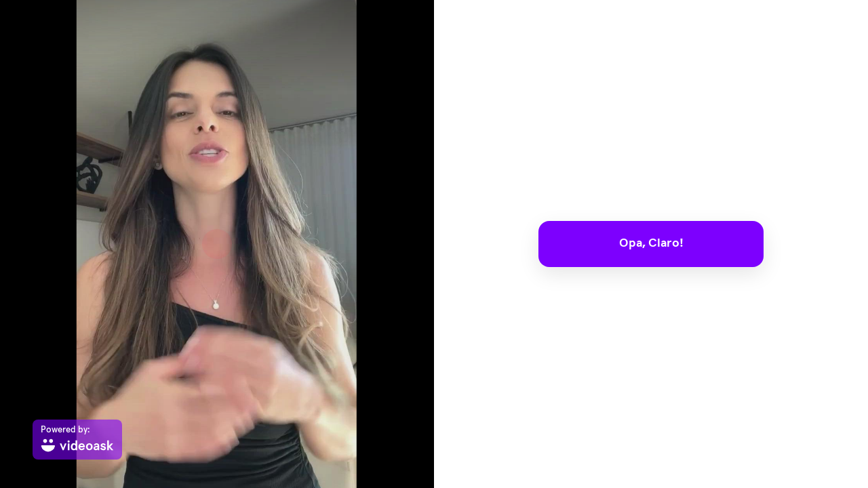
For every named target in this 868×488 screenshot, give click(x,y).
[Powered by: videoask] (77, 440)
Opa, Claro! (651, 243)
